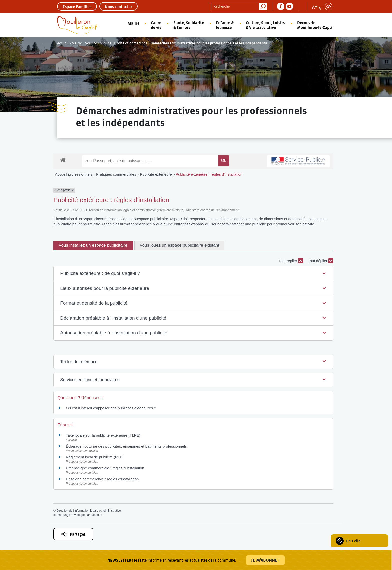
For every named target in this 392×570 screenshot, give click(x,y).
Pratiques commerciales (117, 174)
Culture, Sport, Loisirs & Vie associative (265, 25)
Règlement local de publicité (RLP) (95, 457)
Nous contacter (119, 7)
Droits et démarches (131, 43)
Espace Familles (77, 7)
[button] (193, 274)
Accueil (63, 43)
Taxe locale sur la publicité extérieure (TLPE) (103, 435)
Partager (73, 534)
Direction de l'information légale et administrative (89, 511)
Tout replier (291, 261)
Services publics (98, 43)
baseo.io (96, 515)
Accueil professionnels (74, 174)
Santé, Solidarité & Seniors (189, 25)
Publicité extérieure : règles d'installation (209, 174)
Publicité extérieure (156, 174)
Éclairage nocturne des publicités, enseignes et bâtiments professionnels (126, 446)
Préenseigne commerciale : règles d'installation (105, 468)
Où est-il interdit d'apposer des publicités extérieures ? (111, 408)
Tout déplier (321, 261)
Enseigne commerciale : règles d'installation (102, 479)
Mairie (134, 23)
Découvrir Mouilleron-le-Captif (316, 25)
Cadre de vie (156, 25)
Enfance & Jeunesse (225, 25)
